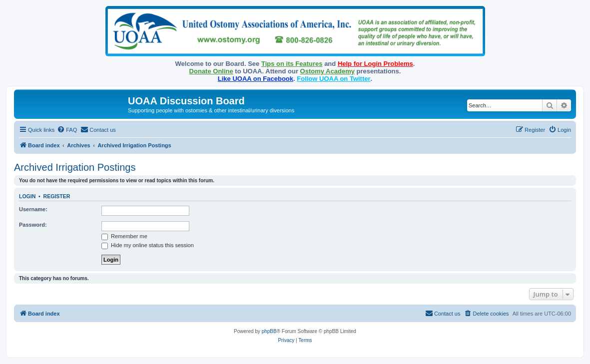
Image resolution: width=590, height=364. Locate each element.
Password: (33, 225)
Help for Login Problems (375, 64)
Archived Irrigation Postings (75, 167)
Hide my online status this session (148, 245)
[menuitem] (67, 130)
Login (27, 196)
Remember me (124, 236)
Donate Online (211, 71)
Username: (33, 209)
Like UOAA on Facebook (256, 79)
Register (57, 196)
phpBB (269, 331)
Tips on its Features (292, 64)
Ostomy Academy (327, 71)
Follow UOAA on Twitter (333, 79)
